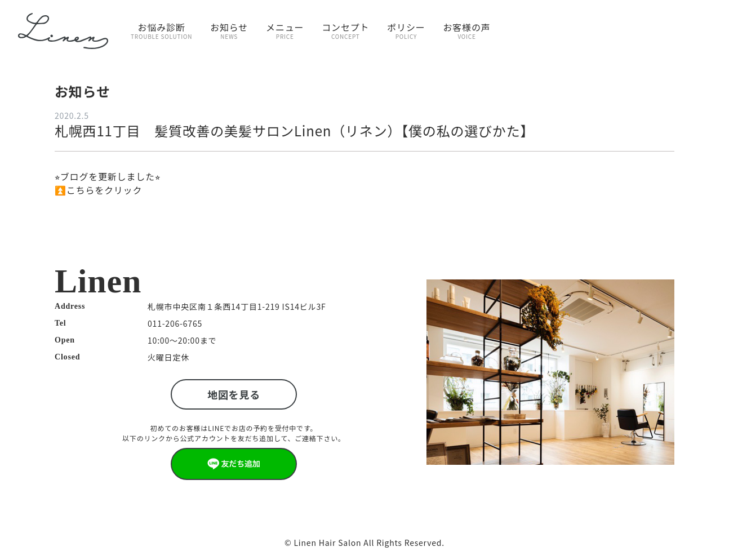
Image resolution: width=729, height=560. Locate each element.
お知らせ (229, 30)
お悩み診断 (161, 30)
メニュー (285, 30)
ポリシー (406, 30)
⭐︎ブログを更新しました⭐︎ (108, 176)
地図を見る (234, 394)
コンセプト (345, 30)
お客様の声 (467, 30)
